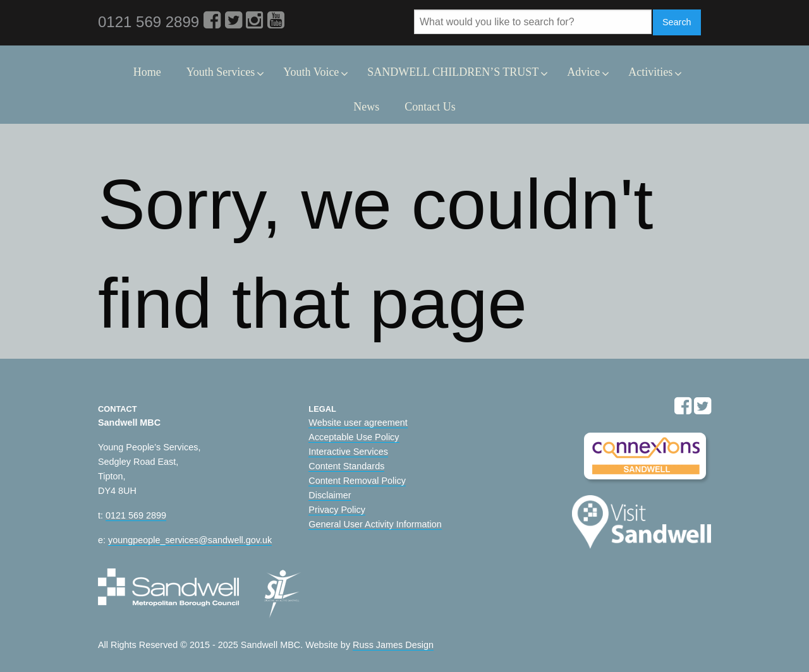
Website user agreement (358, 423)
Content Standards (346, 466)
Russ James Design (393, 645)
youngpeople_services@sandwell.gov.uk (190, 540)
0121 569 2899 (136, 515)
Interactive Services (348, 452)
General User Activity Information (375, 524)
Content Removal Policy (357, 481)
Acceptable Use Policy (354, 437)
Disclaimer (330, 495)
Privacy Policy (337, 510)
